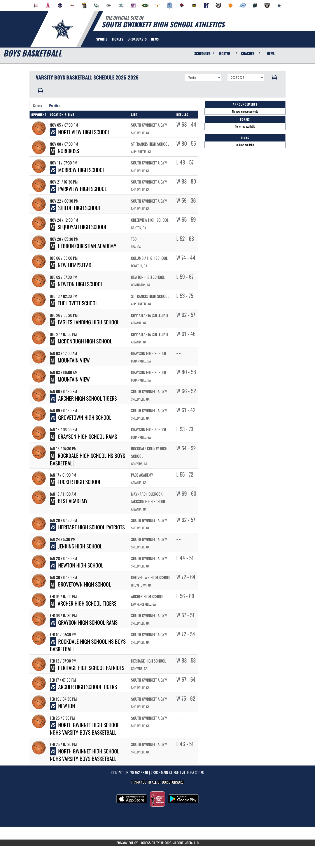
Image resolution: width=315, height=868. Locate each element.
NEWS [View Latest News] (271, 53)
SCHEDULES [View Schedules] (202, 53)
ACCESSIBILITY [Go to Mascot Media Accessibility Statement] (150, 843)
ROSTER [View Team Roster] (225, 53)
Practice (55, 106)
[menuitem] (36, 5)
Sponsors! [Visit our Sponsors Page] (176, 782)
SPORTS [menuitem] (102, 39)
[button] (275, 78)
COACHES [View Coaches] (248, 53)
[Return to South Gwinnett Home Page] (62, 29)
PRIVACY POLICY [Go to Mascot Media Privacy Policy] (127, 843)
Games (37, 106)
